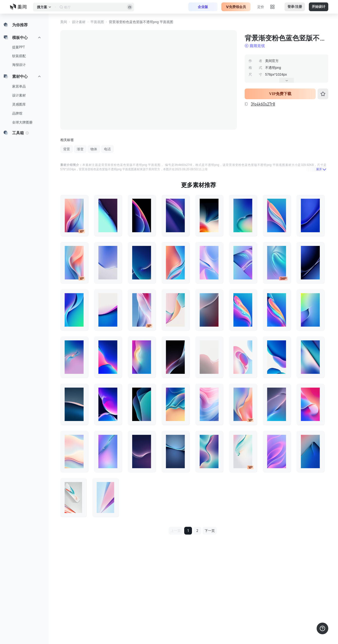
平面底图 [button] (97, 22)
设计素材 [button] (79, 22)
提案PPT (19, 47)
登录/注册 (295, 7)
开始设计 (319, 7)
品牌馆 (17, 113)
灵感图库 (19, 104)
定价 (261, 7)
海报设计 (19, 65)
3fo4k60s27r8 (263, 104)
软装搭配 (19, 56)
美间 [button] (64, 22)
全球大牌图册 (22, 122)
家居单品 (19, 86)
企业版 (203, 7)
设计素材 (19, 95)
